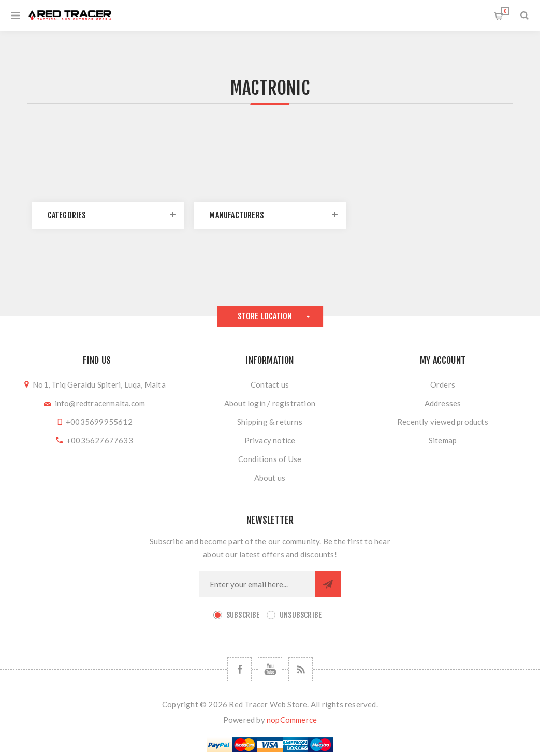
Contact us (270, 384)
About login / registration (270, 403)
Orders (443, 384)
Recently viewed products (443, 422)
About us (270, 478)
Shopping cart (505, 11)
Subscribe (243, 615)
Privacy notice (270, 440)
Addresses (443, 403)
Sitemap (443, 440)
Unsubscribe (301, 615)
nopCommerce (292, 720)
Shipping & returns (270, 422)
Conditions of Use (270, 459)
